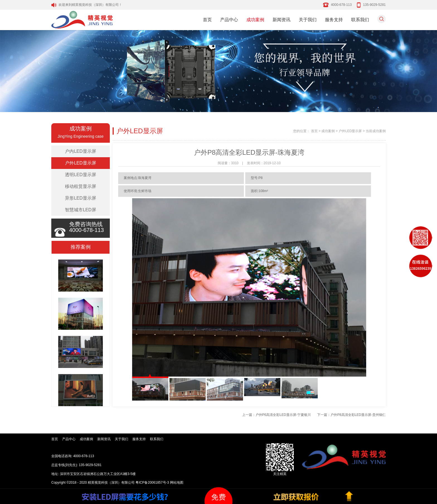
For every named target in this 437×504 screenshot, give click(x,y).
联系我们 (360, 20)
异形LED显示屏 (80, 198)
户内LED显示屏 (80, 151)
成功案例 (255, 20)
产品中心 (229, 20)
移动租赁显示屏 (81, 186)
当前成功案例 (376, 131)
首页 (207, 20)
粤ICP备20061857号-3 (152, 483)
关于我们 (308, 20)
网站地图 (177, 483)
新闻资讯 (281, 20)
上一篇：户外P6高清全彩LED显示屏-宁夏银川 (276, 415)
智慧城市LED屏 (80, 210)
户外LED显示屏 (80, 163)
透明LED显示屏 (80, 175)
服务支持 (334, 20)
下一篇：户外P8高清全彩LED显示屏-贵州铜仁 (351, 415)
